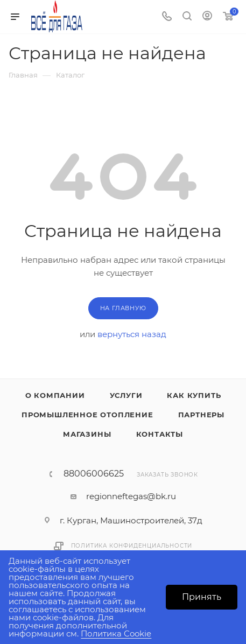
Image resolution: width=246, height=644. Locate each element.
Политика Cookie (116, 633)
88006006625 (94, 474)
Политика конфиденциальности (132, 546)
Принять (202, 597)
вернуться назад (132, 334)
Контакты (160, 434)
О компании (55, 395)
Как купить (194, 395)
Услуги (126, 395)
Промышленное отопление (87, 415)
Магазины (87, 434)
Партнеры (201, 415)
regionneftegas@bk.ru (131, 496)
